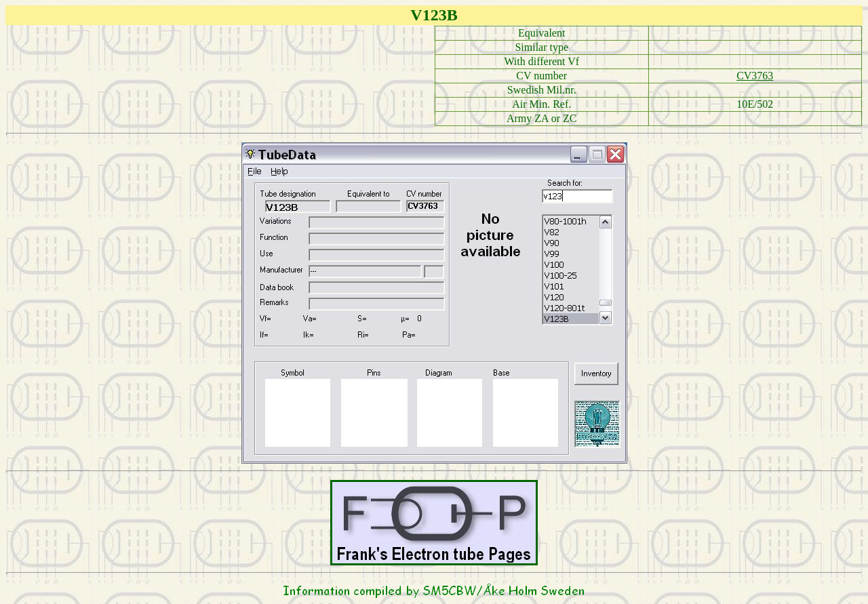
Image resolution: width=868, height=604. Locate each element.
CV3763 (755, 76)
